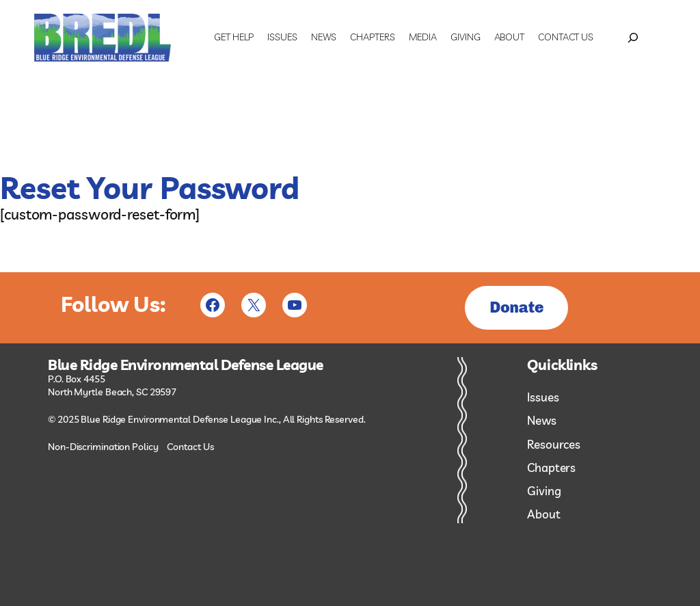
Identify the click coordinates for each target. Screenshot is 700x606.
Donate (516, 307)
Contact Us (190, 447)
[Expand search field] (633, 38)
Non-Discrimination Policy (103, 447)
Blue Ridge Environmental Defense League (186, 365)
